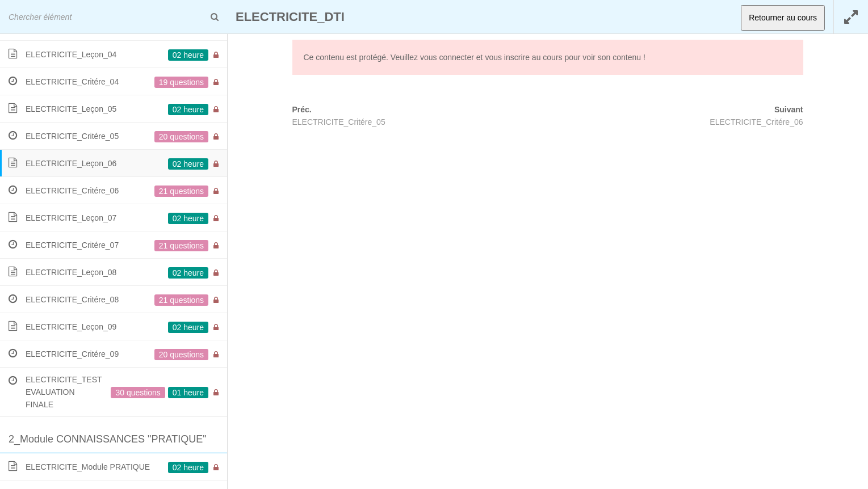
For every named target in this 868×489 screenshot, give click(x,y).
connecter (456, 57)
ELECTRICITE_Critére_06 (756, 122)
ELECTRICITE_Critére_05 (339, 122)
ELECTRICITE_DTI (290, 17)
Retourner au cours (783, 18)
